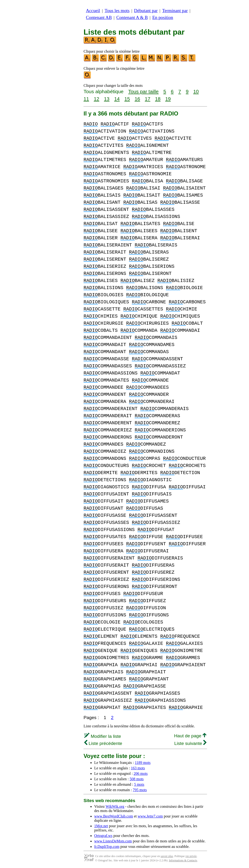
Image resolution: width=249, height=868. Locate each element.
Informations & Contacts (183, 860)
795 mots (140, 790)
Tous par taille (143, 91)
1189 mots (143, 763)
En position (163, 17)
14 (117, 99)
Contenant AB (99, 17)
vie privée (191, 856)
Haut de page (190, 736)
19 (168, 99)
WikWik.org (115, 806)
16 (137, 99)
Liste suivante (190, 743)
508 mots (137, 779)
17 (148, 99)
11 (86, 99)
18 (158, 99)
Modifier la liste (103, 736)
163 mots (138, 768)
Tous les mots (117, 11)
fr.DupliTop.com (107, 847)
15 (127, 99)
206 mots (141, 773)
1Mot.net (101, 826)
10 (196, 91)
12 (96, 99)
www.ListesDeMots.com (113, 841)
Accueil (93, 11)
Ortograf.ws (103, 836)
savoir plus (167, 856)
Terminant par (175, 11)
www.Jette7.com (150, 816)
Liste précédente (103, 743)
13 (107, 99)
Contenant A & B (132, 17)
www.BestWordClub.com (114, 816)
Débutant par (146, 11)
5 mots (139, 784)
